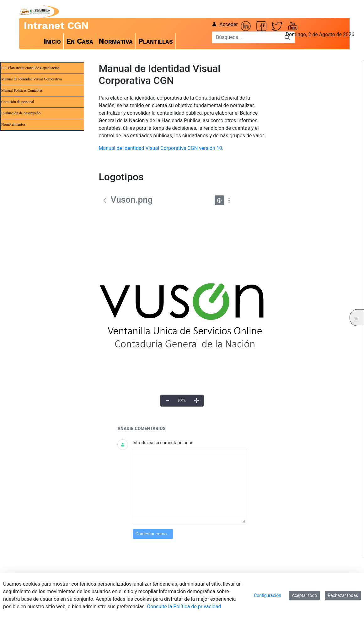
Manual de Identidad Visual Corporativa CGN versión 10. (161, 148)
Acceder (225, 24)
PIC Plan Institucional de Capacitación (30, 68)
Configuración (268, 595)
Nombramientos (13, 124)
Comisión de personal (18, 102)
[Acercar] (196, 401)
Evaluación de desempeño (21, 113)
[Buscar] (246, 37)
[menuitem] (52, 41)
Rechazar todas (343, 595)
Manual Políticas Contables (22, 90)
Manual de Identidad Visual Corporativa (32, 79)
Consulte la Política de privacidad (184, 607)
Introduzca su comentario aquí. (163, 443)
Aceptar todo (304, 595)
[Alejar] (168, 401)
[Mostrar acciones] (229, 200)
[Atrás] (105, 200)
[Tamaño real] (182, 401)
